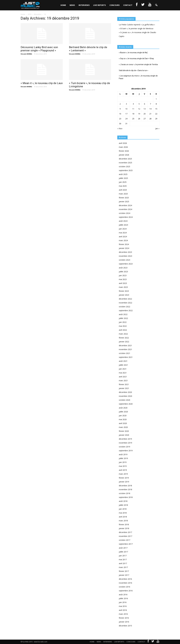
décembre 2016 (125, 579)
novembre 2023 (125, 256)
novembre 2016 (125, 583)
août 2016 (123, 595)
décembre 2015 (125, 626)
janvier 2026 (124, 155)
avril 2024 (123, 237)
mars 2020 (123, 427)
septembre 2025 (126, 170)
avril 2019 (123, 470)
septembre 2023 (126, 264)
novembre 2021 (125, 349)
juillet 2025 (123, 178)
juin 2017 (123, 556)
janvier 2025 (124, 202)
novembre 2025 (125, 163)
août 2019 (123, 454)
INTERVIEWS (84, 5)
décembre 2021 (125, 345)
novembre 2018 (125, 489)
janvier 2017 (124, 575)
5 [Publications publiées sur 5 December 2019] (139, 104)
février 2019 (124, 478)
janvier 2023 (124, 295)
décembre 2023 (125, 252)
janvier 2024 (124, 248)
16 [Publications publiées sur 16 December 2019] (120, 114)
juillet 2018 (123, 505)
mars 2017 (123, 567)
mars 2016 (123, 614)
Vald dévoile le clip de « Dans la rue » (134, 70)
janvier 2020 (124, 435)
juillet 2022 (123, 318)
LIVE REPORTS (100, 5)
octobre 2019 (124, 447)
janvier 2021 (124, 388)
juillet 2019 (123, 458)
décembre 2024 (125, 205)
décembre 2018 (125, 486)
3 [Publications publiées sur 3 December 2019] (126, 104)
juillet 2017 (123, 552)
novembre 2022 (125, 303)
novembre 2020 (125, 396)
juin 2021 (123, 369)
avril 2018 (123, 517)
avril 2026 (123, 143)
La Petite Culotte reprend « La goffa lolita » (137, 25)
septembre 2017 (126, 544)
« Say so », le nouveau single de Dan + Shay (136, 58)
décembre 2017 (125, 532)
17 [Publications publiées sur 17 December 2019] (126, 114)
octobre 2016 (124, 587)
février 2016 (124, 618)
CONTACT (128, 5)
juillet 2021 (123, 365)
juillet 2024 (123, 225)
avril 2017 (123, 563)
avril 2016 (123, 610)
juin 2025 (123, 182)
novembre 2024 (125, 209)
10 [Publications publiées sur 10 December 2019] (126, 109)
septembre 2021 (126, 357)
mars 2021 (123, 380)
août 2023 (123, 268)
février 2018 (124, 524)
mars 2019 (123, 474)
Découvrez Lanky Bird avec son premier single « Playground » (39, 49)
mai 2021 (123, 373)
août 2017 (123, 548)
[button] (156, 5)
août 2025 (123, 174)
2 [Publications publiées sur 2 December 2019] (120, 104)
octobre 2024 (124, 213)
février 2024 (124, 244)
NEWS (72, 5)
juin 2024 (123, 229)
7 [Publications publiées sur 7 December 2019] (150, 104)
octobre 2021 (124, 353)
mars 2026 (123, 147)
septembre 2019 (126, 451)
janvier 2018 (124, 528)
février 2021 (124, 384)
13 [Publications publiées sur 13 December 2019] (145, 109)
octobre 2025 (124, 166)
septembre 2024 (126, 217)
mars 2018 (123, 521)
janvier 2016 (124, 622)
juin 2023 (123, 275)
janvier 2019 (124, 482)
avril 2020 (123, 423)
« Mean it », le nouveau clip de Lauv (42, 83)
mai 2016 (123, 606)
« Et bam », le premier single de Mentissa (136, 28)
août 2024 (123, 221)
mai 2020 (123, 419)
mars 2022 (123, 334)
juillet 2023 (123, 272)
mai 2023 (123, 279)
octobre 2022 (124, 307)
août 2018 (123, 501)
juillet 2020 (123, 412)
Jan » (157, 128)
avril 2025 (123, 190)
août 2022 (123, 314)
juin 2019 (123, 462)
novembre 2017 (125, 536)
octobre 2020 (124, 400)
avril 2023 (123, 283)
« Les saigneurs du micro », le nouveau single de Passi (138, 77)
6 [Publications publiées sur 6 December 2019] (145, 104)
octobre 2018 (124, 493)
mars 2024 (123, 240)
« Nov (120, 128)
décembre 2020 (125, 392)
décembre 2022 (125, 299)
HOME (63, 5)
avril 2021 (123, 377)
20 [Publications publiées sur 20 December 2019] (145, 114)
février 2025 (124, 198)
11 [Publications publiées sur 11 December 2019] (133, 109)
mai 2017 (123, 559)
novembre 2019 (125, 443)
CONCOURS (115, 5)
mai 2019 (123, 466)
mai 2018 (123, 513)
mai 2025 (123, 186)
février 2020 (124, 431)
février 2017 (124, 571)
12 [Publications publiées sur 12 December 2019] (139, 109)
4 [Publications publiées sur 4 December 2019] (133, 104)
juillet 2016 (123, 598)
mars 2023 (123, 287)
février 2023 (124, 291)
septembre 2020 (126, 404)
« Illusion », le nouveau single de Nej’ (133, 53)
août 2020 (123, 408)
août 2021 (123, 361)
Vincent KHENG (26, 54)
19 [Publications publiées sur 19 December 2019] (139, 114)
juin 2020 (123, 416)
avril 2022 (123, 330)
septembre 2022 (126, 310)
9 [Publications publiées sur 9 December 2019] (120, 109)
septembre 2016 (126, 591)
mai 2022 (123, 326)
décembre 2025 (125, 159)
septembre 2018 (126, 497)
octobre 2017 (124, 540)
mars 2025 (123, 194)
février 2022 (124, 338)
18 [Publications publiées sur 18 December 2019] (133, 114)
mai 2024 (123, 233)
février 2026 (124, 151)
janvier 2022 (124, 342)
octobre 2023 (124, 260)
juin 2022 (123, 322)
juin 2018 (123, 509)
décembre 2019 (125, 439)
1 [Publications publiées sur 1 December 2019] (156, 99)
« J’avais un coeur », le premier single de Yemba (138, 64)
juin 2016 (123, 602)
